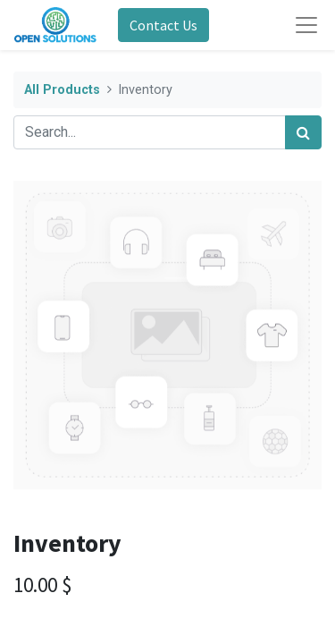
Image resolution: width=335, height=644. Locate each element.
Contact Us (163, 25)
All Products (62, 90)
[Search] (303, 132)
